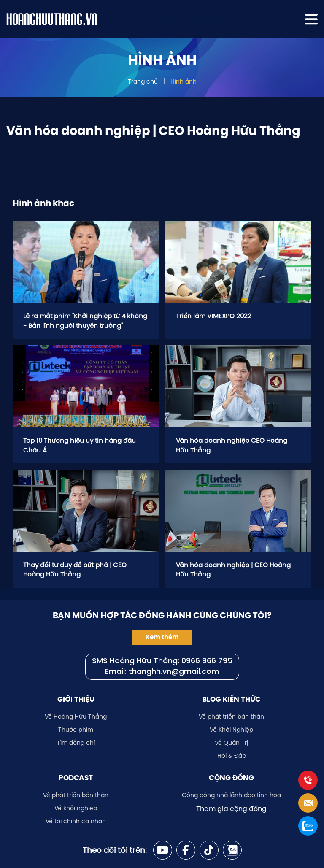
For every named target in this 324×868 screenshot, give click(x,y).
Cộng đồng (231, 778)
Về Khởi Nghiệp (231, 730)
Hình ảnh (184, 81)
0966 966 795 (207, 661)
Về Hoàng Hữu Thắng (76, 717)
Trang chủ (143, 81)
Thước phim (76, 730)
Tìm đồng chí (76, 743)
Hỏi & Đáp (232, 756)
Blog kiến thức (231, 699)
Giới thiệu (76, 699)
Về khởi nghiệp (76, 808)
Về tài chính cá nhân (76, 821)
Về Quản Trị (231, 743)
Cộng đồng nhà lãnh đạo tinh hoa (231, 795)
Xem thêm (162, 637)
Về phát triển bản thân (231, 717)
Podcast (76, 778)
